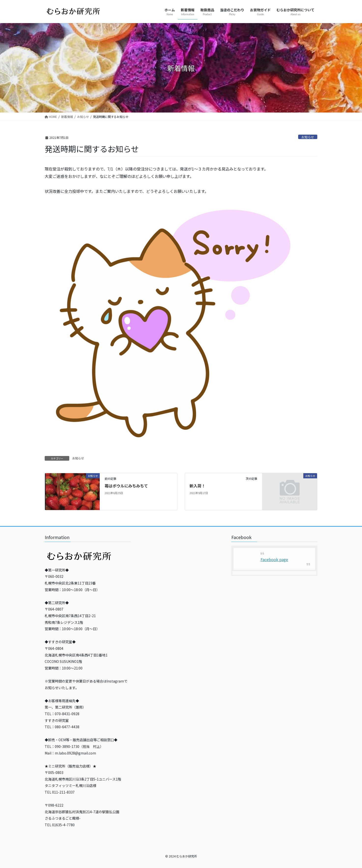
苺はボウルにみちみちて (126, 486)
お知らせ (308, 137)
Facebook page (274, 559)
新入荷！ (197, 486)
